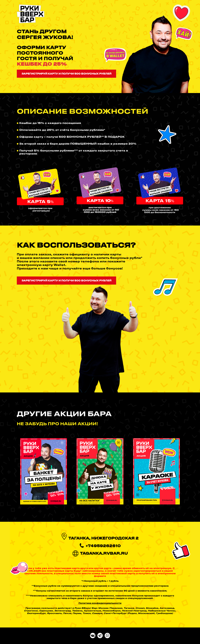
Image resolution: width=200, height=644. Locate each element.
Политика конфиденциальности (100, 603)
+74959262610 (103, 546)
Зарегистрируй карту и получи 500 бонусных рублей (66, 74)
